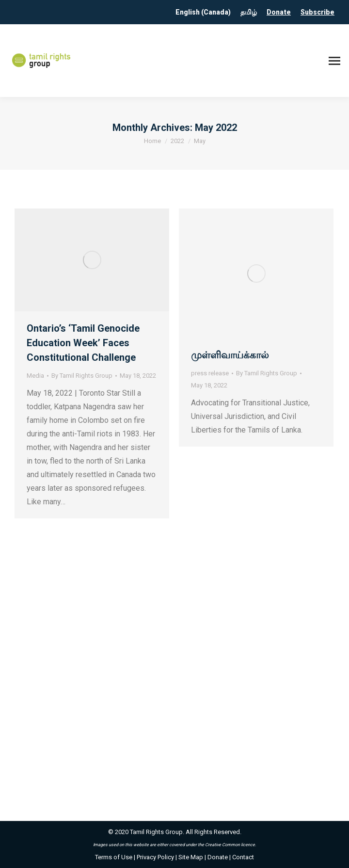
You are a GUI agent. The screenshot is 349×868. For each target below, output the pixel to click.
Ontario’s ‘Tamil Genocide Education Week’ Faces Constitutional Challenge (83, 343)
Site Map (191, 857)
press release (210, 373)
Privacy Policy (155, 857)
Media (35, 376)
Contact (243, 857)
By (82, 376)
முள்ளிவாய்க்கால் (230, 355)
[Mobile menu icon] (334, 61)
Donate (279, 12)
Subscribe (317, 12)
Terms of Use (114, 857)
